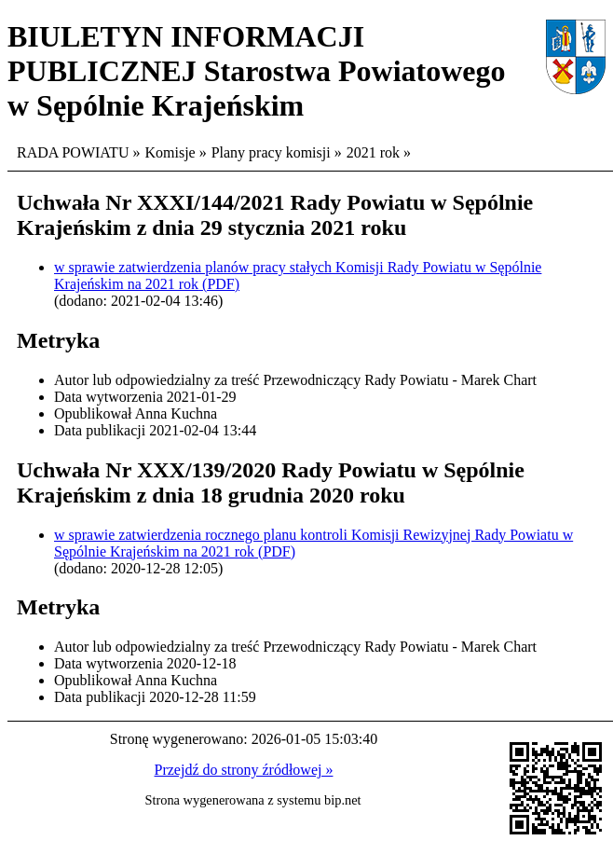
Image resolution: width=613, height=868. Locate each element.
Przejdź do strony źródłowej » (244, 770)
